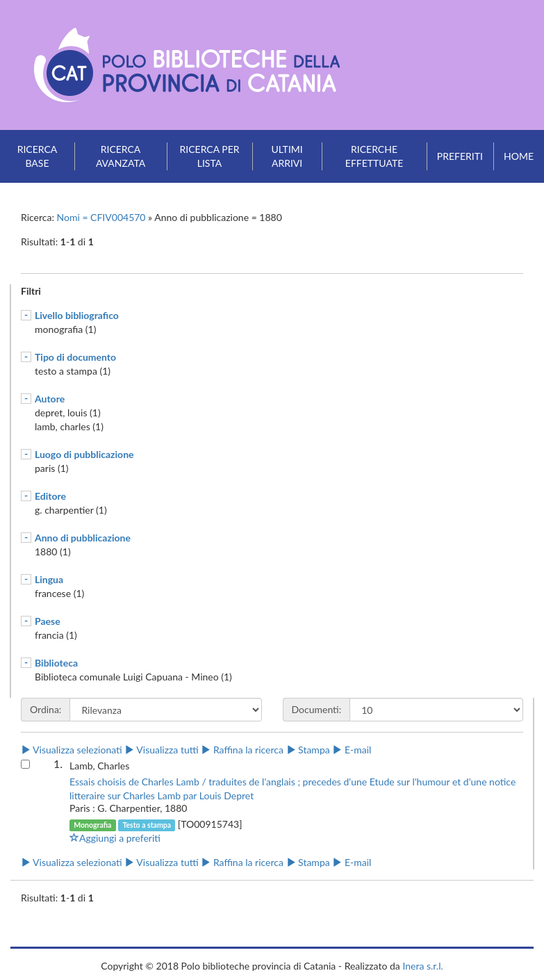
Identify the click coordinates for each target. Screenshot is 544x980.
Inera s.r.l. (422, 966)
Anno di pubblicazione (83, 538)
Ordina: (46, 709)
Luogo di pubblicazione (84, 454)
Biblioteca (56, 663)
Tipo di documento (75, 357)
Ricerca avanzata (121, 156)
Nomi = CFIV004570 (103, 217)
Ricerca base (38, 156)
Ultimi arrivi (287, 156)
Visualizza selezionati (72, 750)
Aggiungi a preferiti (115, 838)
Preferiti (460, 156)
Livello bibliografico (77, 315)
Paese (48, 621)
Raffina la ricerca (242, 750)
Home (519, 156)
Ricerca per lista (210, 156)
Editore (50, 496)
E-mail (352, 750)
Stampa (308, 750)
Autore (50, 399)
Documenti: (317, 709)
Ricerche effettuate (374, 156)
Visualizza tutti (161, 750)
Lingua (49, 579)
